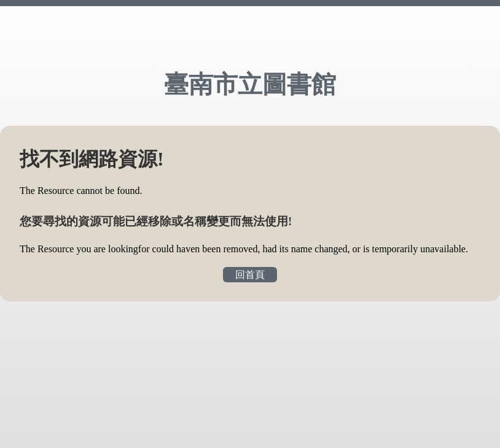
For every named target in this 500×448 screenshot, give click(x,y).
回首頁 (250, 275)
